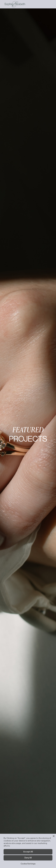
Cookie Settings (28, 864)
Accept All (28, 852)
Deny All (28, 858)
